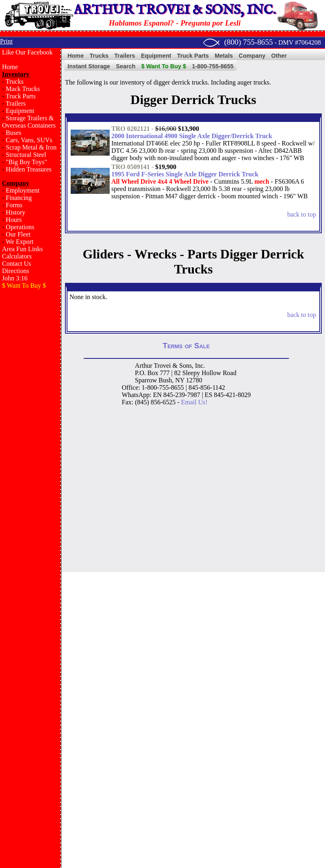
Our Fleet (18, 234)
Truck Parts (21, 96)
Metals (224, 56)
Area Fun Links (22, 249)
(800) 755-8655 (249, 42)
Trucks (15, 81)
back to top (302, 214)
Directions (16, 271)
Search (126, 66)
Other (279, 56)
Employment (23, 190)
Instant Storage (89, 66)
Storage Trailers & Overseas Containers (29, 122)
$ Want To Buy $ (164, 66)
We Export (19, 242)
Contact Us (17, 264)
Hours (14, 220)
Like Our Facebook (27, 52)
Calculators (17, 256)
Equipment (20, 111)
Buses (13, 133)
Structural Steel (26, 155)
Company (252, 56)
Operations (20, 227)
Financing (19, 198)
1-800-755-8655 (212, 66)
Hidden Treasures (28, 169)
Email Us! (194, 402)
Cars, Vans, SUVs (29, 140)
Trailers (16, 103)
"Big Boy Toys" (26, 162)
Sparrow (146, 380)
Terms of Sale (186, 346)
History (15, 212)
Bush (165, 380)
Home (10, 67)
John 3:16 (15, 278)
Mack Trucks (23, 89)
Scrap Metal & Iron (31, 147)
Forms (14, 205)
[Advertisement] (30, 329)
